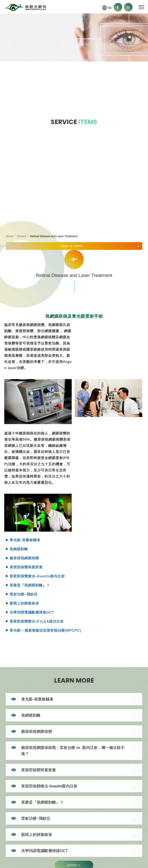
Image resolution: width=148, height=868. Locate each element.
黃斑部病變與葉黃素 (26, 567)
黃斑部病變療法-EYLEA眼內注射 (37, 621)
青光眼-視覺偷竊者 (25, 540)
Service (22, 236)
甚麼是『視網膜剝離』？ (30, 585)
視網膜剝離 (19, 549)
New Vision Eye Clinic (25, 8)
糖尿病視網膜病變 (24, 558)
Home (10, 236)
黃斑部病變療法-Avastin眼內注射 (37, 576)
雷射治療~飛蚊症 (24, 594)
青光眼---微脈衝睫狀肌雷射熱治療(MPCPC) (45, 630)
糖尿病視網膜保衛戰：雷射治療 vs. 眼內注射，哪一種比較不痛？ (80, 750)
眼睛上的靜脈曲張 (24, 603)
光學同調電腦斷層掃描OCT (32, 612)
